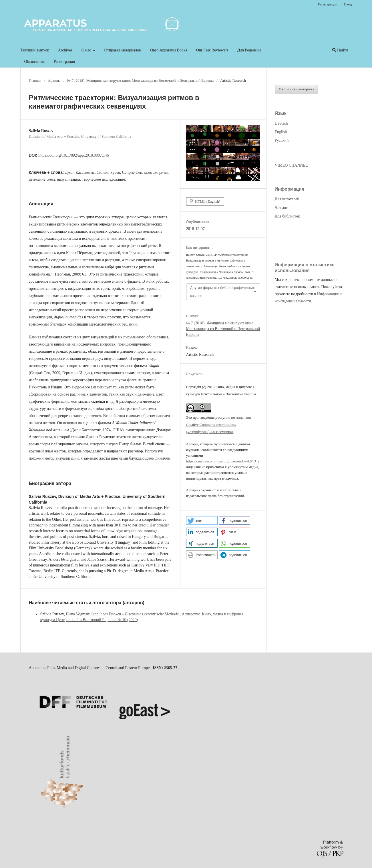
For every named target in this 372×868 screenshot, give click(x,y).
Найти (340, 50)
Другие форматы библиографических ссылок (222, 292)
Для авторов (285, 208)
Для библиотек (287, 216)
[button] (202, 520)
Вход (348, 4)
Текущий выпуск (35, 50)
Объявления (35, 62)
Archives (65, 50)
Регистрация (64, 62)
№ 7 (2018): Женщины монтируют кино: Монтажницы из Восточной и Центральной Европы (140, 80)
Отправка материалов (123, 50)
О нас (87, 50)
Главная (35, 80)
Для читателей (287, 199)
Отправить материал (297, 89)
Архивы (54, 80)
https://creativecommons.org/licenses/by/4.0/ (219, 461)
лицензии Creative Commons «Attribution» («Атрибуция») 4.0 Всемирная (219, 425)
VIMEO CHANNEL (291, 165)
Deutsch (281, 123)
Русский (282, 140)
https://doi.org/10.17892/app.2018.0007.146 (74, 155)
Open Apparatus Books (168, 50)
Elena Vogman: (123, 614)
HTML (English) (207, 201)
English (281, 132)
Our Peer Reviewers (212, 50)
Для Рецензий (249, 50)
